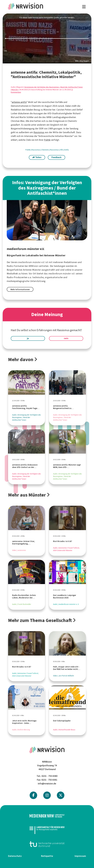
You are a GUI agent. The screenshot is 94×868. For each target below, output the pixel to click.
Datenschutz (15, 856)
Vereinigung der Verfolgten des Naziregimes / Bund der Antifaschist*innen (54, 87)
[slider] (47, 39)
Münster (15, 90)
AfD (62, 150)
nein (66, 338)
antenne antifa (19, 102)
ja (28, 338)
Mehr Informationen (20, 289)
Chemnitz (45, 150)
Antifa (66, 150)
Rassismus (39, 132)
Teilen (37, 157)
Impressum (80, 856)
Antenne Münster (32, 270)
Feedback (56, 157)
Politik (47, 140)
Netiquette (47, 856)
